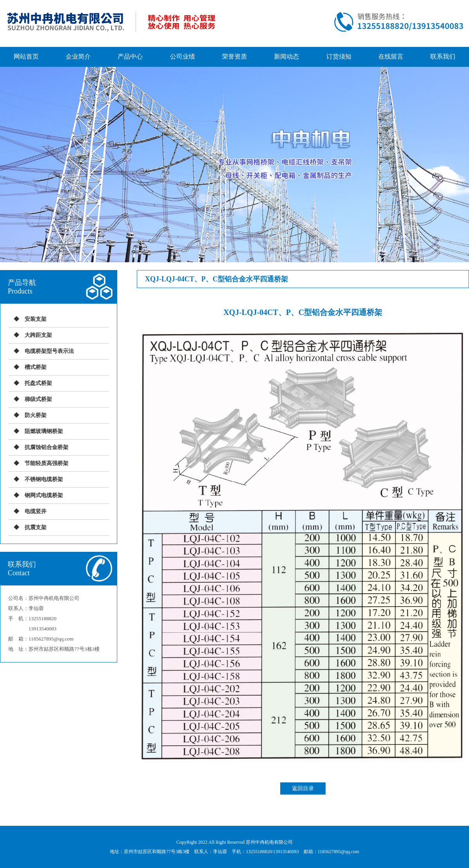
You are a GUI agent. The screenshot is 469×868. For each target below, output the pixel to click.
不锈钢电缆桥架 (44, 479)
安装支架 (36, 319)
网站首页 (26, 56)
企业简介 (78, 56)
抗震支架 (36, 527)
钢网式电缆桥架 (44, 495)
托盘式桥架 (38, 383)
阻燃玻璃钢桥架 (44, 431)
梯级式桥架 (38, 399)
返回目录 (303, 788)
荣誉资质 (234, 56)
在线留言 (391, 56)
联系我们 (443, 56)
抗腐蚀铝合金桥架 (47, 447)
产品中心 (130, 56)
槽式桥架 (36, 367)
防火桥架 (36, 415)
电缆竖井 (36, 511)
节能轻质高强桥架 (47, 463)
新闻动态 (286, 56)
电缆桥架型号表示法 (49, 351)
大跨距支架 (38, 335)
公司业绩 (183, 56)
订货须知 (339, 56)
